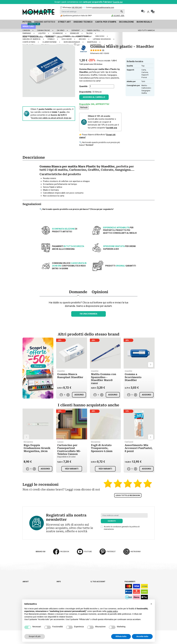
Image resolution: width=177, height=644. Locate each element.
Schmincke (58, 33)
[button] (151, 604)
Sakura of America (31, 39)
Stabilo (51, 39)
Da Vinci (61, 30)
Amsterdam (83, 36)
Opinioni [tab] (100, 292)
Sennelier (74, 33)
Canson (26, 30)
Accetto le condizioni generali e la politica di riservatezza (122, 528)
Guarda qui (118, 2)
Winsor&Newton (30, 36)
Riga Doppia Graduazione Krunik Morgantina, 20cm (37, 448)
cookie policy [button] (112, 611)
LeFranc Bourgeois (102, 39)
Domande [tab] (78, 292)
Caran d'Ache (43, 30)
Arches (82, 39)
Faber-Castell (93, 30)
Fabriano (27, 33)
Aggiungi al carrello (94, 97)
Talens (89, 33)
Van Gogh (100, 36)
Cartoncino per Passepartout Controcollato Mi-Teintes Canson (69, 450)
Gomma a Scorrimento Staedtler (133, 377)
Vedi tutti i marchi (146, 30)
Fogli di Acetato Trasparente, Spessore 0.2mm (102, 448)
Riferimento (95, 53)
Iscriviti (112, 521)
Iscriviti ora (112, 128)
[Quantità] (102, 86)
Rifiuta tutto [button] (121, 636)
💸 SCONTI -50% (118, 16)
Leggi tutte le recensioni (128, 495)
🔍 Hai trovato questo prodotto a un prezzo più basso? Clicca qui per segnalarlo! (77, 209)
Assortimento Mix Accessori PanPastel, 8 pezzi (139, 448)
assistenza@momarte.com (103, 7)
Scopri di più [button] (35, 636)
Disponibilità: (86, 92)
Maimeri (66, 36)
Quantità (83, 86)
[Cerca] (92, 12)
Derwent (76, 30)
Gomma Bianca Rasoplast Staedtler (70, 376)
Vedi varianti (72, 469)
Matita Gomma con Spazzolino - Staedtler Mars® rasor (104, 379)
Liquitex (42, 33)
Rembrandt (50, 36)
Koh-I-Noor (67, 39)
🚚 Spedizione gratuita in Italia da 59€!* (76, 16)
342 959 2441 (77, 7)
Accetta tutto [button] (142, 636)
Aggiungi (79, 395)
